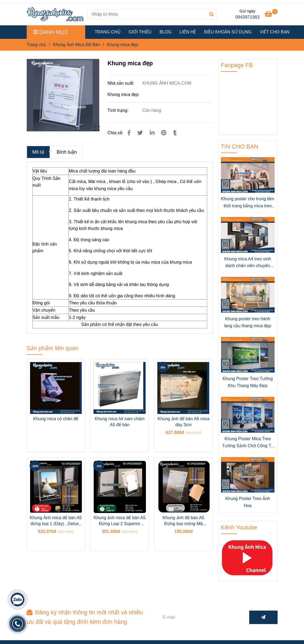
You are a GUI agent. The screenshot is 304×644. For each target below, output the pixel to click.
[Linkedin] (152, 133)
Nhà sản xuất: (122, 83)
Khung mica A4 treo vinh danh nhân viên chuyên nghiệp (247, 263)
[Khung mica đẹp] (55, 14)
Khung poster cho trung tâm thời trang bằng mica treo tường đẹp (247, 203)
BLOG (165, 32)
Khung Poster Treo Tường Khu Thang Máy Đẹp (248, 382)
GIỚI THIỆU (140, 32)
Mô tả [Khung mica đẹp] (38, 152)
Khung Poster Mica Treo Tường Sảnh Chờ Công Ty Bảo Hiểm (247, 443)
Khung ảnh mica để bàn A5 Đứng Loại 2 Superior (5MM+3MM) (119, 521)
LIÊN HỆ (188, 32)
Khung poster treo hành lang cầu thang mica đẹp (248, 322)
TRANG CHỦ (108, 32)
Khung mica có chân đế (56, 419)
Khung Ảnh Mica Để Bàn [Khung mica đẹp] (76, 45)
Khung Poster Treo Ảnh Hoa (248, 502)
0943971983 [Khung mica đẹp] (247, 17)
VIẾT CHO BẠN (275, 32)
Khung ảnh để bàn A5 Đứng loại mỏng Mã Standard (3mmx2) (183, 521)
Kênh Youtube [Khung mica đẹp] (239, 527)
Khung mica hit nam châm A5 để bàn (120, 422)
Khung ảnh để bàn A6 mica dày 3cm (183, 422)
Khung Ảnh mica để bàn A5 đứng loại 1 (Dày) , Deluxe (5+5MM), (56, 521)
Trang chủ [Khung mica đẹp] (37, 45)
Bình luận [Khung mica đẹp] (67, 152)
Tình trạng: (119, 110)
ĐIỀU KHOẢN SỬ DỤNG (228, 32)
